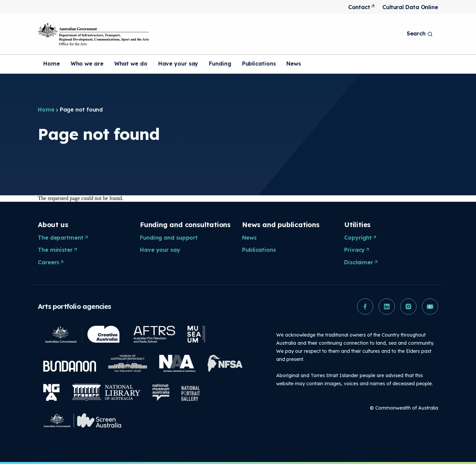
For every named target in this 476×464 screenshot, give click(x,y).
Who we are (87, 64)
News (294, 64)
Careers (52, 263)
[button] (365, 307)
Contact (363, 7)
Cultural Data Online (410, 7)
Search (420, 33)
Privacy (358, 250)
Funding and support (169, 238)
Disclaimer (362, 263)
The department (64, 238)
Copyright (361, 238)
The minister (59, 250)
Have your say (178, 64)
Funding (220, 64)
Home (52, 64)
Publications (259, 64)
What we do (131, 64)
